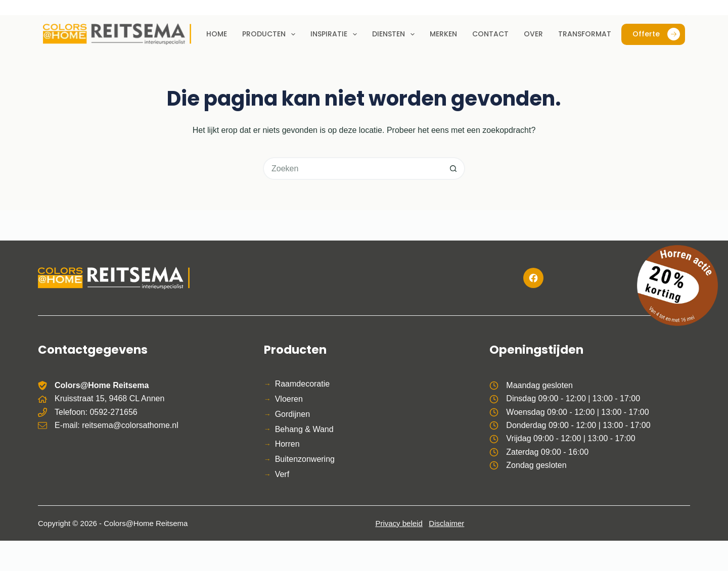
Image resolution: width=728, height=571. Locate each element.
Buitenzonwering (305, 459)
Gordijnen (292, 414)
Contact (490, 34)
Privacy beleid (399, 523)
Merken (443, 34)
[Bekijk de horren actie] (677, 285)
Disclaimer (446, 523)
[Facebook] (533, 278)
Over (533, 34)
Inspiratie (336, 34)
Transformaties (589, 34)
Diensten (395, 34)
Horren (287, 444)
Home (217, 34)
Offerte (656, 34)
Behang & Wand (304, 429)
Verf (282, 474)
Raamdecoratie (303, 384)
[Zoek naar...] (353, 169)
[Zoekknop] (454, 169)
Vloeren (289, 399)
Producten (271, 34)
